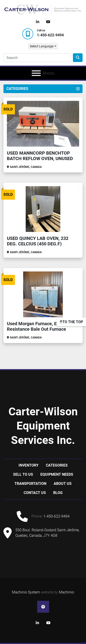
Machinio (67, 592)
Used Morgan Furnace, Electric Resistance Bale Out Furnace (38, 326)
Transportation (30, 484)
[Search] (37, 58)
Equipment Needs (57, 474)
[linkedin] (38, 22)
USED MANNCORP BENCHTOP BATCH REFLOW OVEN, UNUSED (40, 156)
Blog (58, 493)
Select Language (42, 46)
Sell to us (23, 474)
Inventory (29, 465)
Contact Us (35, 493)
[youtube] (48, 22)
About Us (63, 484)
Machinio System (26, 592)
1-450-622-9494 (50, 35)
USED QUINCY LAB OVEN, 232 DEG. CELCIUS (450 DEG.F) (38, 241)
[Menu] (36, 73)
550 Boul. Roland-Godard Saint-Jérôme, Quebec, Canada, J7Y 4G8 (47, 533)
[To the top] (71, 322)
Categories (57, 465)
